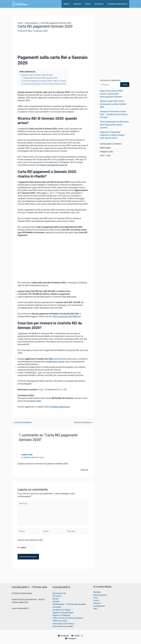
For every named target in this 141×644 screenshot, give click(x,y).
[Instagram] (71, 638)
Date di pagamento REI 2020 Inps (67, 316)
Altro (95, 609)
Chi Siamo (99, 4)
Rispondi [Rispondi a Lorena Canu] (84, 470)
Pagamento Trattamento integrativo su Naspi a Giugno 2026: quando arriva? (113, 135)
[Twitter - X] (77, 636)
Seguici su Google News (63, 613)
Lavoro (96, 601)
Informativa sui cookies (63, 626)
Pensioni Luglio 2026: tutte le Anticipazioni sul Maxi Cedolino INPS (113, 104)
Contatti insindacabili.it (117, 4)
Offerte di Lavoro (60, 621)
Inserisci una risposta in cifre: (30, 541)
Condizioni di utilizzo (62, 610)
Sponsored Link (59, 593)
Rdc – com (38, 372)
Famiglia (97, 592)
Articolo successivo (84, 422)
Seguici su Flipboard (61, 615)
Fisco (96, 598)
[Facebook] (63, 636)
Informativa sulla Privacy (63, 624)
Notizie (67, 4)
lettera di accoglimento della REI (54, 165)
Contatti (56, 602)
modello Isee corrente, (56, 361)
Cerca (125, 85)
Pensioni (77, 4)
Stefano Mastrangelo (61, 407)
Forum (88, 4)
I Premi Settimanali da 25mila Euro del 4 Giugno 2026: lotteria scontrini (114, 125)
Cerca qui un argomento (110, 80)
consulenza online (34, 401)
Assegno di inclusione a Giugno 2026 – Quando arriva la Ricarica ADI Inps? (114, 114)
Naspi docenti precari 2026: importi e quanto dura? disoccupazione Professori (112, 94)
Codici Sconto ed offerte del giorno (68, 618)
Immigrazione (99, 606)
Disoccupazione (100, 595)
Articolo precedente (22, 422)
